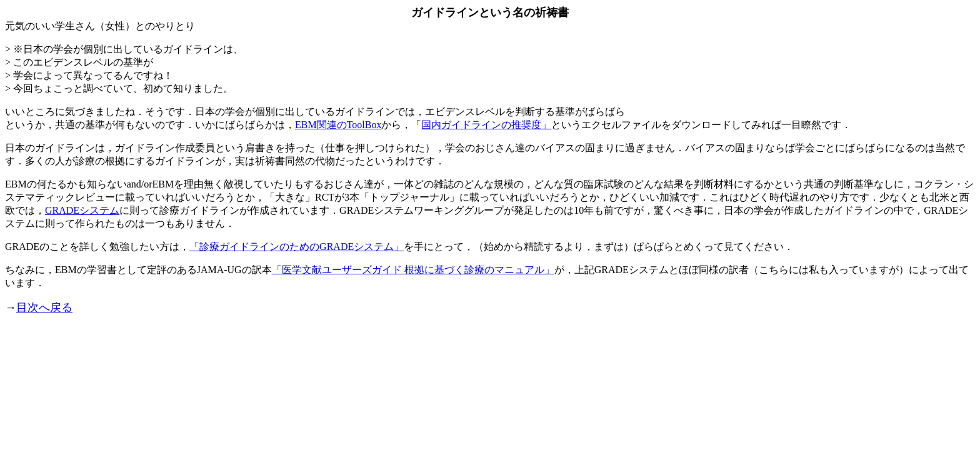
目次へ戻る (44, 307)
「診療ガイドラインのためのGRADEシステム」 (297, 247)
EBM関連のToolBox (338, 125)
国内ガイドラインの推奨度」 (486, 125)
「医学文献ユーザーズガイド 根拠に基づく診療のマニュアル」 (413, 270)
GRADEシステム (82, 210)
